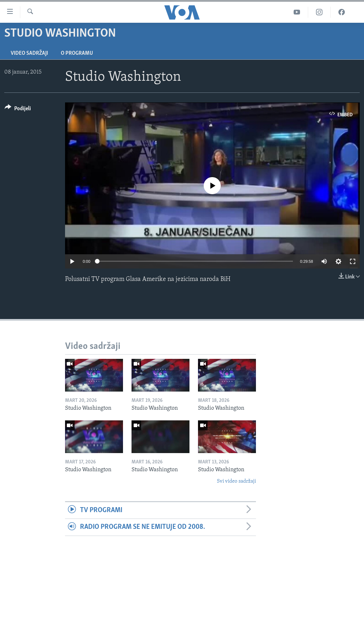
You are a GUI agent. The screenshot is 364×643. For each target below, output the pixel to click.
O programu (77, 53)
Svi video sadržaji (236, 481)
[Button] (18, 110)
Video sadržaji (29, 53)
